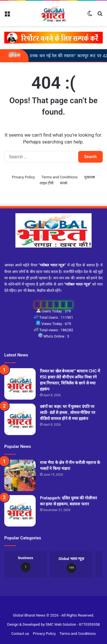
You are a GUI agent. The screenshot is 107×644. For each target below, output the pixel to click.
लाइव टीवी (47, 183)
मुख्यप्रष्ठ (90, 177)
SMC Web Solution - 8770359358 (73, 624)
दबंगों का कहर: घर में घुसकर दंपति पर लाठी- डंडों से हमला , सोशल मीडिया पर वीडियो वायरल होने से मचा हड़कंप (68, 412)
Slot (50, 606)
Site (57, 606)
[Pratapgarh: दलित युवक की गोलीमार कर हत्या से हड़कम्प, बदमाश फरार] (20, 511)
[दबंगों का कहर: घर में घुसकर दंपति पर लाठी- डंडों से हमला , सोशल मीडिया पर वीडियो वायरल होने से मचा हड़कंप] (20, 419)
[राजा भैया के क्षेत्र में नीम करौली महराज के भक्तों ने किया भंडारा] (20, 475)
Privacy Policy (23, 177)
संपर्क (64, 183)
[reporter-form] (53, 37)
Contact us (20, 634)
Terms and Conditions (59, 177)
